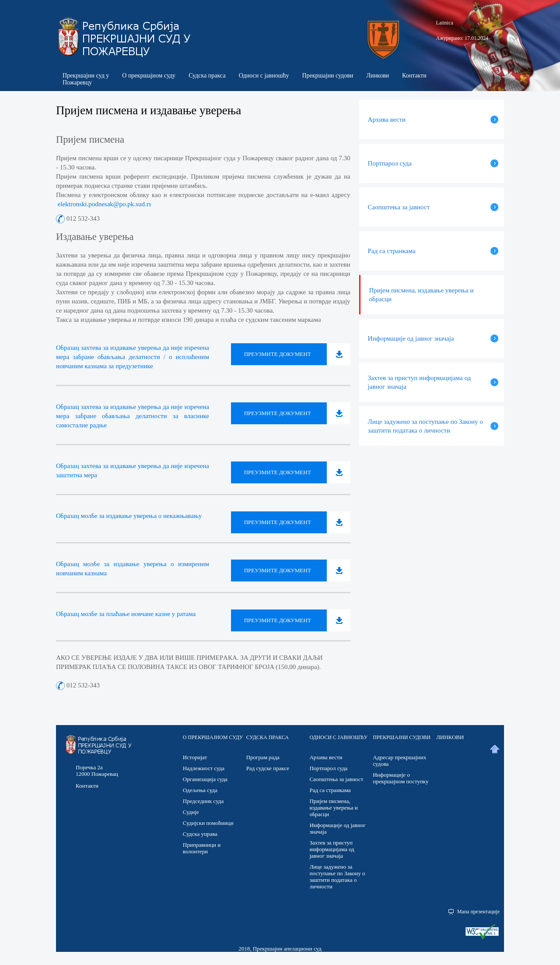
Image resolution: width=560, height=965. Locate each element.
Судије (191, 812)
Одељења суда (200, 790)
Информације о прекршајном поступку (401, 778)
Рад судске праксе (268, 768)
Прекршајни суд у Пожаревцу (86, 79)
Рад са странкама (330, 790)
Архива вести (326, 757)
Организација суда (205, 779)
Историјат (195, 757)
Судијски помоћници (208, 823)
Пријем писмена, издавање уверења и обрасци (333, 808)
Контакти (414, 76)
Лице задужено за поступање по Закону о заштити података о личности (337, 877)
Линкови (378, 76)
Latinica (445, 23)
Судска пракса (207, 76)
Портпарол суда (328, 768)
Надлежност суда (204, 768)
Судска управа (200, 834)
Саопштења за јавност (336, 779)
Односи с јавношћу (264, 76)
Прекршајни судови (327, 76)
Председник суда (203, 801)
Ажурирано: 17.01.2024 (462, 38)
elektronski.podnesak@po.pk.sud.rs (104, 204)
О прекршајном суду (149, 76)
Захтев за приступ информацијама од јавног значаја (332, 849)
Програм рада (263, 757)
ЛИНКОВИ (450, 737)
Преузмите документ (278, 354)
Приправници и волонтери (202, 848)
